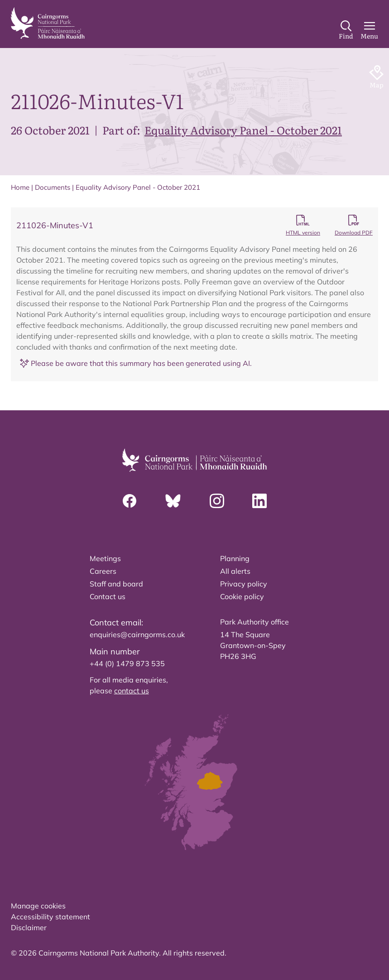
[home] (48, 23)
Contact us (108, 596)
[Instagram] (217, 501)
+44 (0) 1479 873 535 (127, 663)
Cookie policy (242, 596)
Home (20, 187)
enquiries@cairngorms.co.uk (137, 634)
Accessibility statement (50, 917)
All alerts (235, 571)
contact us (132, 691)
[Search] (346, 30)
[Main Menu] (369, 30)
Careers (103, 571)
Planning (235, 558)
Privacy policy (244, 584)
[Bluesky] (173, 501)
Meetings (105, 558)
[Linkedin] (259, 501)
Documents (53, 187)
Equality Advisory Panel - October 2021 (243, 130)
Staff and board (116, 584)
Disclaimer (29, 927)
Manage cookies (38, 906)
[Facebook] (130, 501)
